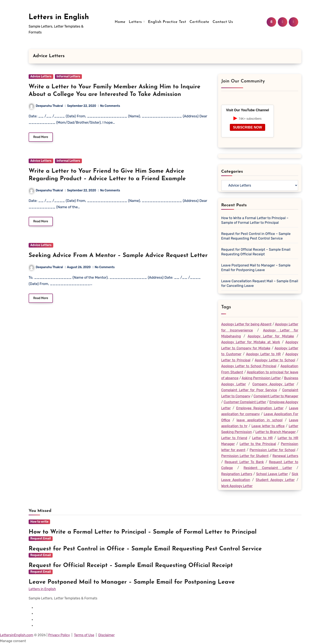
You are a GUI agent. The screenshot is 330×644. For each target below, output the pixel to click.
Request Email (41, 572)
